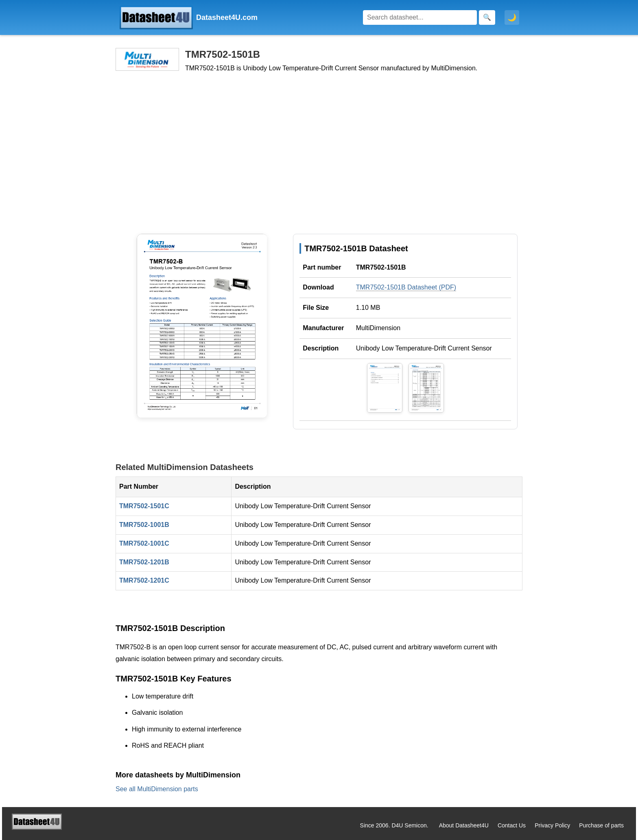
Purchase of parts (601, 825)
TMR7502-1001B (144, 525)
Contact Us (512, 825)
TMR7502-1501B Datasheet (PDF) (406, 287)
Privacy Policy (552, 825)
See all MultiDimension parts (157, 789)
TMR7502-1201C (144, 580)
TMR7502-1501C (144, 506)
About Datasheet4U (464, 825)
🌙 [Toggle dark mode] (512, 17)
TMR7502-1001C (144, 543)
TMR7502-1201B (144, 562)
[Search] (420, 17)
